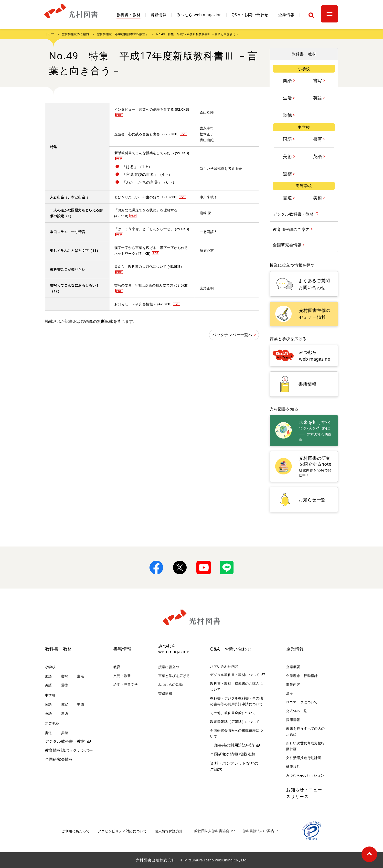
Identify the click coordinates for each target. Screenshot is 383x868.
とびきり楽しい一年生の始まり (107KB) (146, 197)
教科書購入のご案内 (259, 831)
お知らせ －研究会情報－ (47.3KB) (143, 304)
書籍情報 (159, 15)
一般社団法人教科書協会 (210, 831)
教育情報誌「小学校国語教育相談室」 (123, 34)
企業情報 (286, 15)
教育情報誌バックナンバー (69, 750)
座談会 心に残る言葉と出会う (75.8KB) (146, 134)
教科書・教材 (128, 15)
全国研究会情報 (59, 759)
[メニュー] (330, 14)
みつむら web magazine (199, 15)
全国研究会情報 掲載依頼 (233, 754)
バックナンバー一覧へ (232, 335)
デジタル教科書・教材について (235, 675)
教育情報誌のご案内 (75, 34)
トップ (49, 34)
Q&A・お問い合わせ (250, 15)
